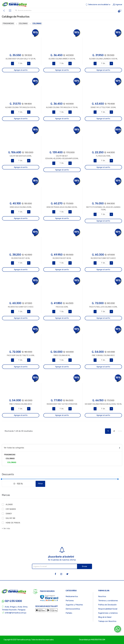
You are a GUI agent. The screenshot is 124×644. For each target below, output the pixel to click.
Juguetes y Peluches (74, 605)
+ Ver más (6, 528)
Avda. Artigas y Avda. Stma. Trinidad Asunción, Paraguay (15, 608)
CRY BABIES (11, 509)
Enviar (85, 566)
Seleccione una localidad (98, 5)
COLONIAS (23, 24)
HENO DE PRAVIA (13, 523)
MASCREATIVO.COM (98, 640)
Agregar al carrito (21, 70)
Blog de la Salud (105, 617)
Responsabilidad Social (108, 609)
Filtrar (40, 484)
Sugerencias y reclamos (108, 613)
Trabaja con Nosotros (107, 621)
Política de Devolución (107, 605)
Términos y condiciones (108, 601)
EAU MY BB (10, 518)
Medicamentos (72, 596)
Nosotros (102, 596)
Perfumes (70, 601)
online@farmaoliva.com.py (14, 613)
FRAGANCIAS (8, 24)
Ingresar (117, 5)
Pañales (69, 613)
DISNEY (9, 514)
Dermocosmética (73, 609)
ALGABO (9, 504)
